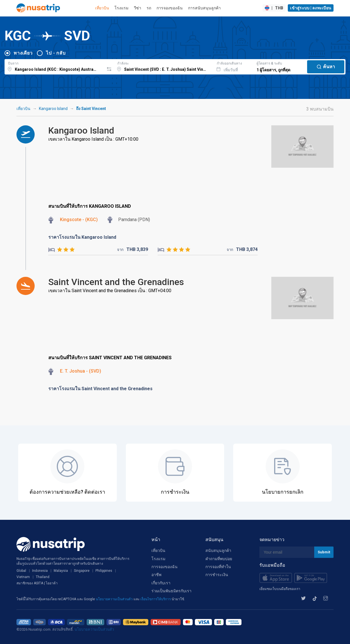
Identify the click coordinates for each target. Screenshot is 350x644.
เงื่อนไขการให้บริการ (156, 599)
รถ (149, 8)
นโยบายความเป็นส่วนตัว (115, 599)
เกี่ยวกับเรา (161, 583)
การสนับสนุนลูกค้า (204, 8)
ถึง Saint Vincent (91, 109)
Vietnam (23, 577)
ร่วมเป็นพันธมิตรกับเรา (171, 591)
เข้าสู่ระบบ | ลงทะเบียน (311, 8)
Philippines (104, 571)
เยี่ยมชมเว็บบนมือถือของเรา (280, 589)
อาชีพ (156, 575)
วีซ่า (137, 8)
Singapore (82, 571)
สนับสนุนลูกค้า (218, 550)
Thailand (43, 577)
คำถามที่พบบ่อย (219, 559)
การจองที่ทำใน (218, 567)
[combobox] (54, 66)
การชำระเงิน (217, 575)
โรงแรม (121, 8)
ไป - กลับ (56, 53)
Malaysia (61, 571)
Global (21, 571)
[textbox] (54, 66)
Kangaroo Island (53, 109)
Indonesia (40, 571)
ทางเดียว (23, 53)
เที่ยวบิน (102, 8)
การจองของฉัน (170, 8)
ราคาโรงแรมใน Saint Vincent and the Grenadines (100, 389)
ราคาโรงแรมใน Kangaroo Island (82, 237)
